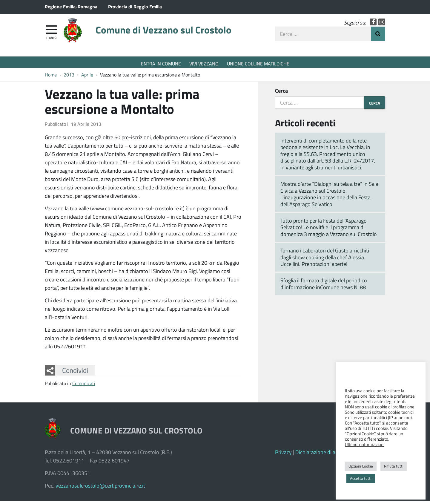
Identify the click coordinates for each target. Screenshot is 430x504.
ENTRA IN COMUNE (161, 63)
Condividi (75, 373)
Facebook (373, 25)
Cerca (281, 94)
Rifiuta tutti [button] (394, 466)
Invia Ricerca (378, 36)
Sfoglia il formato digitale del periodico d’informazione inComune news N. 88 (324, 287)
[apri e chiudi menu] (51, 32)
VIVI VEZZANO (204, 63)
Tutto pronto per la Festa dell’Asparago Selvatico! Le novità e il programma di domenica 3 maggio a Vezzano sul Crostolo (329, 230)
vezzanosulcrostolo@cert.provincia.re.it (100, 488)
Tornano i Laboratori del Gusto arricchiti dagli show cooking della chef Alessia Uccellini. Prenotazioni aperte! (325, 260)
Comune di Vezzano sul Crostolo (178, 34)
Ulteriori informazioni (365, 444)
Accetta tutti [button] (361, 478)
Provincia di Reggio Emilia (135, 6)
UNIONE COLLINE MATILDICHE (258, 63)
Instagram (382, 25)
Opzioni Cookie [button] (361, 466)
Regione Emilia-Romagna (71, 6)
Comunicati (84, 386)
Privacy (283, 455)
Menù (51, 40)
